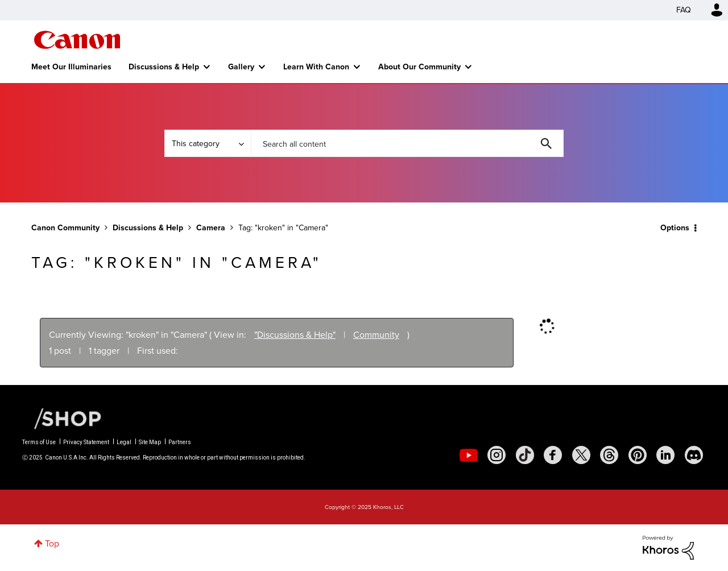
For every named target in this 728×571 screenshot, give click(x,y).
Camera (211, 227)
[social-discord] (694, 455)
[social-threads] (609, 455)
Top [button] (52, 543)
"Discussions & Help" (295, 335)
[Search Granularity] (208, 143)
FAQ (684, 10)
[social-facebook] (553, 455)
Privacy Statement (86, 442)
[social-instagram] (497, 455)
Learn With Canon (316, 67)
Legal (124, 442)
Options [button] (675, 227)
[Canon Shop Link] (62, 418)
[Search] (407, 143)
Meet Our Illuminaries (71, 67)
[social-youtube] (469, 455)
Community (376, 335)
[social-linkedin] (665, 455)
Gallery (241, 67)
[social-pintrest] (638, 455)
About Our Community (419, 67)
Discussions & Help (164, 67)
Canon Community (77, 40)
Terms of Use (39, 442)
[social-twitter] (581, 455)
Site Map (150, 442)
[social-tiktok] (525, 455)
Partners (180, 442)
